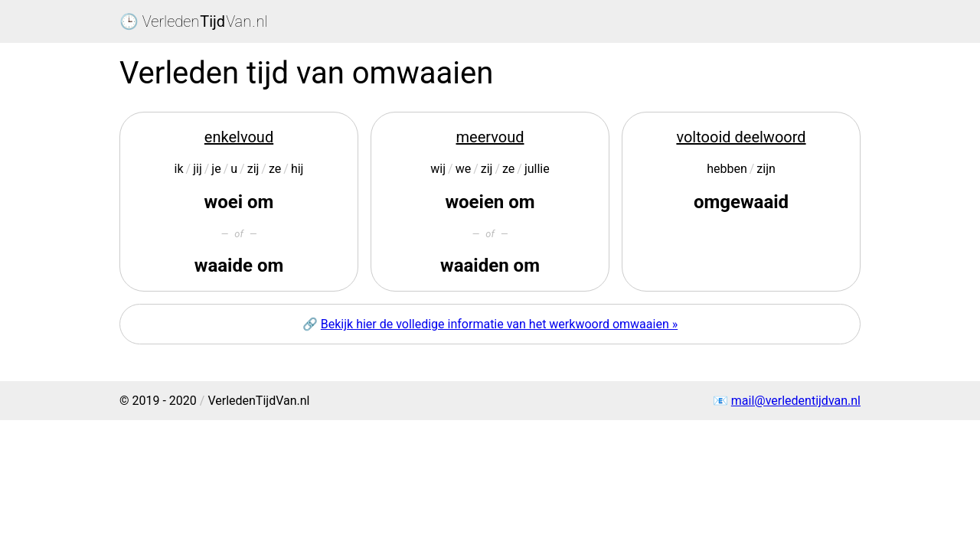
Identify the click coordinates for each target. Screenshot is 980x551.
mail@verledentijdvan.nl (796, 401)
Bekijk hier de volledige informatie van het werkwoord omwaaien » (499, 324)
